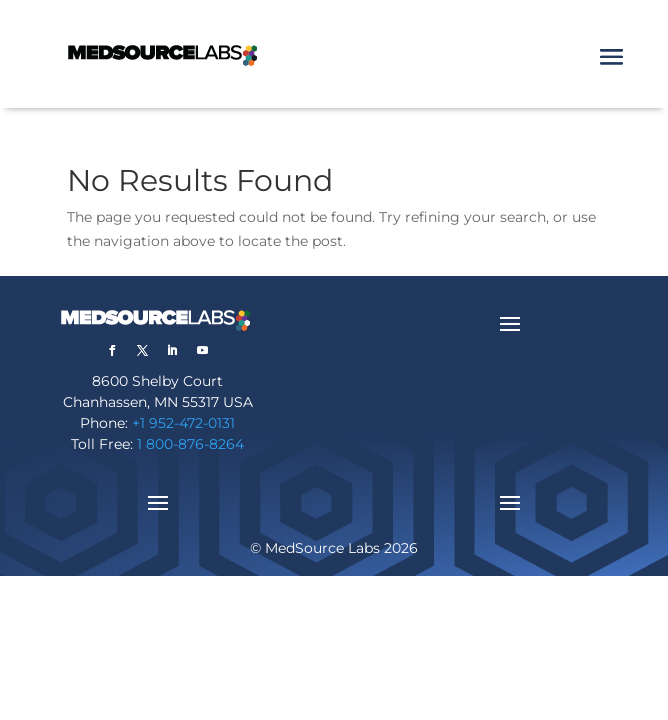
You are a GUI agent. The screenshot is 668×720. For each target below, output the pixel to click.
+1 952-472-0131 (183, 423)
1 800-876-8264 (190, 444)
